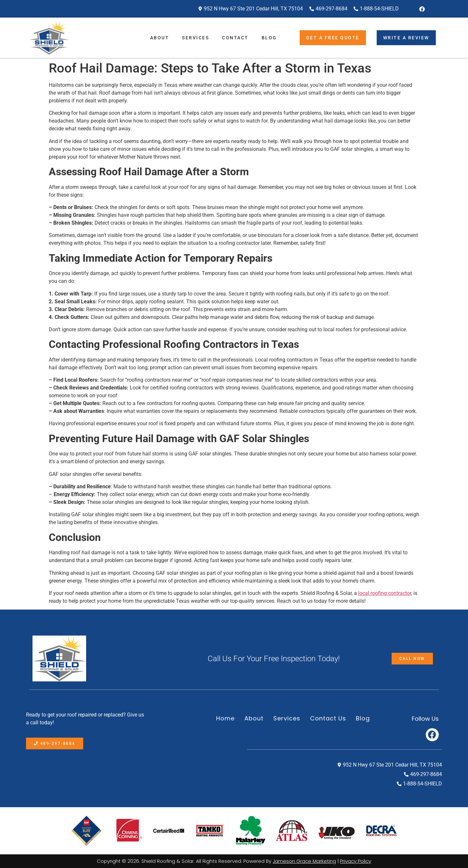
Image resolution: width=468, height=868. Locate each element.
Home (225, 718)
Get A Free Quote (333, 38)
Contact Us (328, 718)
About (160, 38)
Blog (269, 38)
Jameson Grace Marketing (304, 861)
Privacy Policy (356, 861)
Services (195, 38)
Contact (235, 38)
